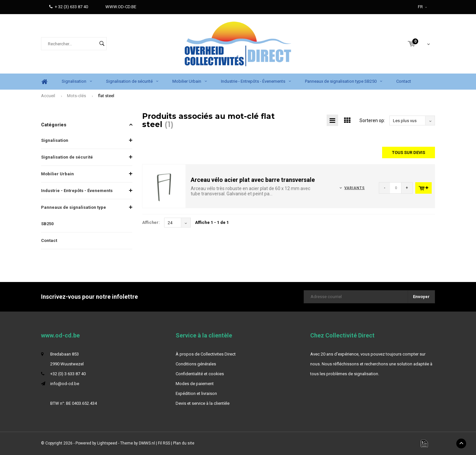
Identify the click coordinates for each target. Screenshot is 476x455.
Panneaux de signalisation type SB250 (344, 81)
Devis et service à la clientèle (203, 403)
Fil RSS (164, 443)
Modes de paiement (195, 384)
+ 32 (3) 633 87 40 (69, 7)
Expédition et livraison (196, 393)
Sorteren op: (372, 120)
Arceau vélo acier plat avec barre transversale (253, 180)
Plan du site (184, 443)
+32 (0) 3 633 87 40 (68, 374)
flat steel (106, 96)
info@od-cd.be (65, 384)
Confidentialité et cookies (200, 374)
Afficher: (151, 222)
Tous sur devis (409, 152)
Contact (404, 81)
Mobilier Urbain (190, 81)
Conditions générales (196, 364)
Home (44, 82)
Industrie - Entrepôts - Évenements (256, 81)
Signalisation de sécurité (132, 81)
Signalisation (77, 81)
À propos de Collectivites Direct (206, 354)
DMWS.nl (147, 443)
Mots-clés (76, 96)
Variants (355, 188)
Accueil (48, 96)
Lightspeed (107, 443)
